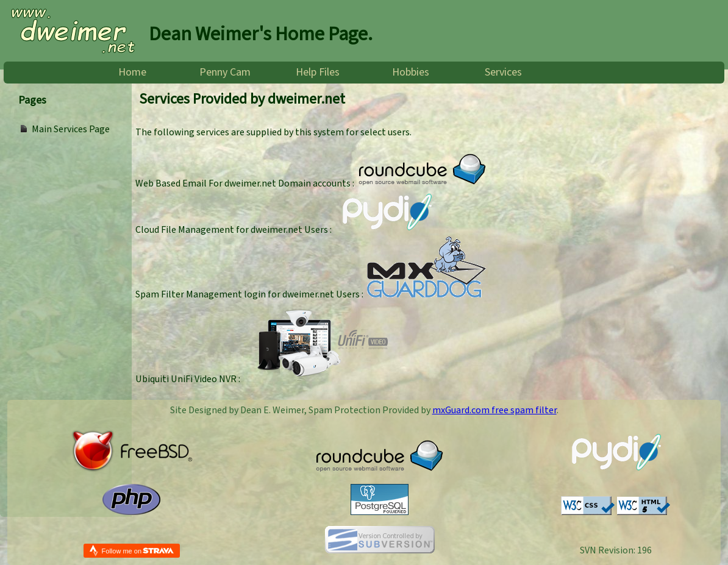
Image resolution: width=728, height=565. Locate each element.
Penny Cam (225, 73)
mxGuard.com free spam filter (494, 410)
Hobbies (411, 73)
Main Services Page (71, 129)
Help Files (318, 73)
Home (132, 73)
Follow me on (138, 551)
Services (503, 73)
